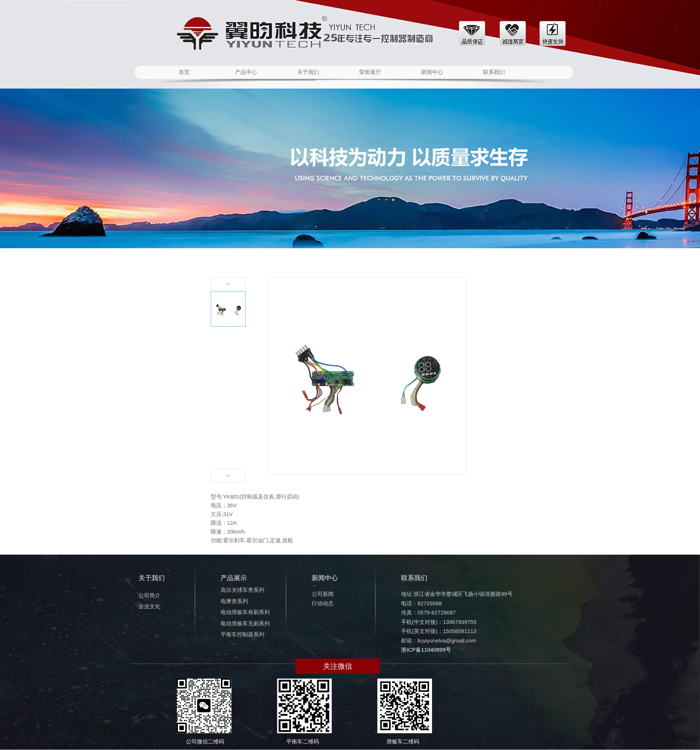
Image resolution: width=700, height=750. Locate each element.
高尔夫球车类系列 (242, 590)
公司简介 (149, 595)
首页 (184, 72)
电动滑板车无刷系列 (245, 623)
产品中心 (246, 72)
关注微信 (338, 666)
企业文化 (149, 606)
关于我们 (308, 72)
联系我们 (494, 72)
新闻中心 (432, 72)
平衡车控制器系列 (242, 634)
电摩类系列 (234, 601)
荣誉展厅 (370, 72)
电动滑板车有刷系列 (245, 612)
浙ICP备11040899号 (426, 650)
